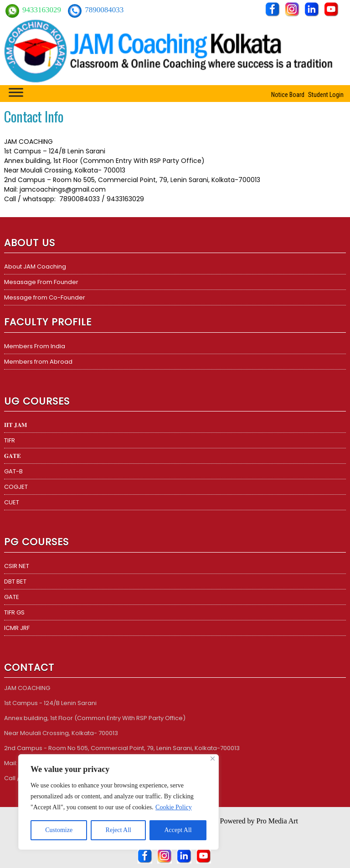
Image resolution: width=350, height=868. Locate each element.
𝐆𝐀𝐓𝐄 (13, 456)
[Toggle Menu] (16, 92)
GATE (12, 597)
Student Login (326, 95)
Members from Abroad (38, 362)
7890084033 (104, 10)
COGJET (16, 487)
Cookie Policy (174, 807)
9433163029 (43, 10)
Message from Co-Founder (45, 297)
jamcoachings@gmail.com (63, 189)
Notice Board (288, 95)
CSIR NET (17, 566)
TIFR (10, 440)
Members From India (35, 346)
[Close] (213, 759)
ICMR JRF (17, 628)
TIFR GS (14, 612)
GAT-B (13, 471)
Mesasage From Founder (41, 282)
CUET (12, 502)
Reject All (118, 830)
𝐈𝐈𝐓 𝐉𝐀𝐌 (15, 425)
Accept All (178, 830)
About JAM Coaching (35, 266)
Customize (59, 830)
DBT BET (15, 581)
